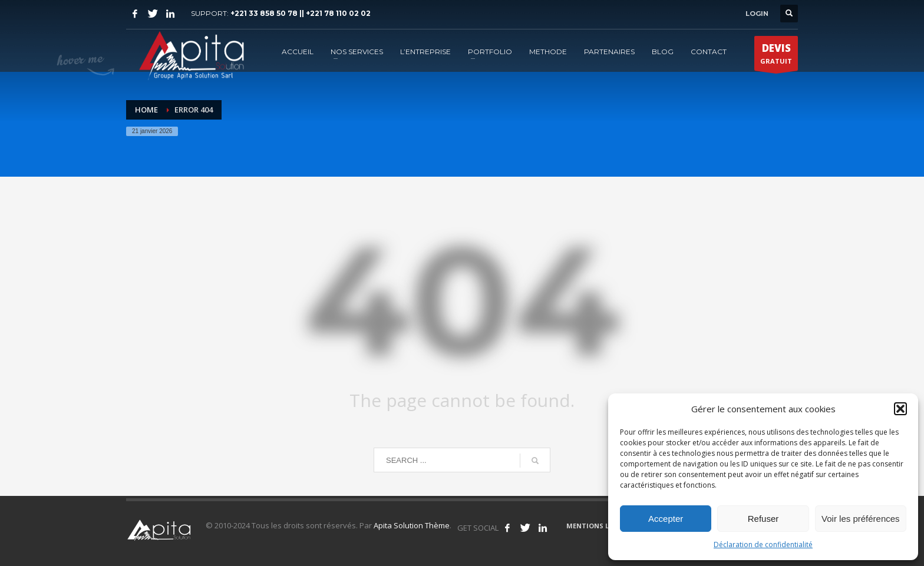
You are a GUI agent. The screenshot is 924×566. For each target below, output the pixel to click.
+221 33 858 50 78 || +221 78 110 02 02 (301, 13)
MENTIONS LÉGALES (600, 526)
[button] (900, 409)
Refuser (763, 519)
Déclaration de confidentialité (763, 545)
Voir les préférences (861, 519)
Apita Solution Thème (412, 525)
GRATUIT (776, 56)
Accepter (666, 519)
